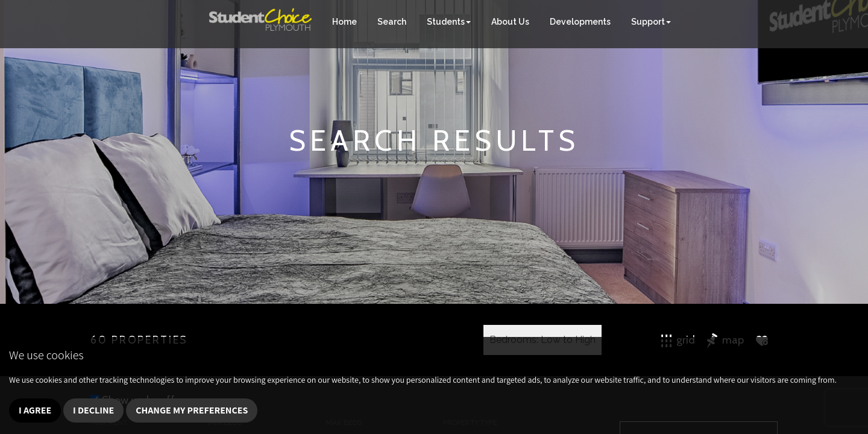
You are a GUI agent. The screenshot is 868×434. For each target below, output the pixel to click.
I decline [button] (93, 410)
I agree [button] (35, 410)
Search (392, 22)
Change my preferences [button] (192, 410)
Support (651, 22)
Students (449, 22)
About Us (510, 22)
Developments (580, 22)
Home (344, 22)
